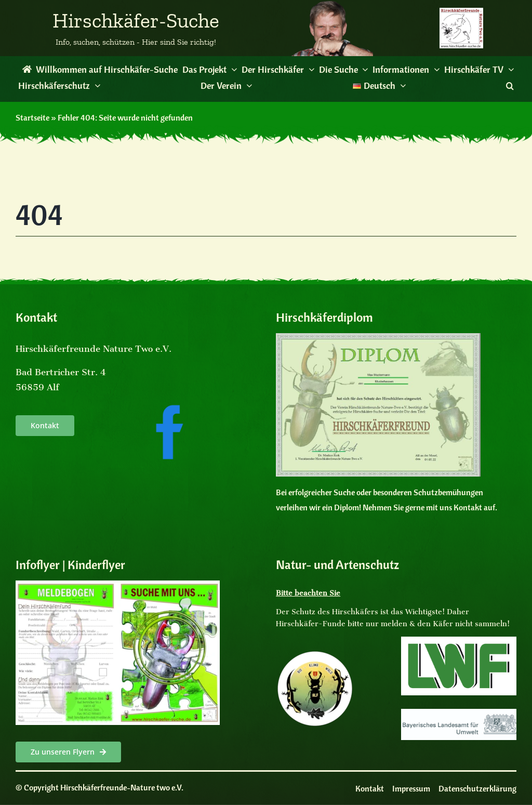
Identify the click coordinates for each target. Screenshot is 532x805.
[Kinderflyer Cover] (118, 585)
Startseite (32, 117)
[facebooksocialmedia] (170, 407)
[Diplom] (378, 337)
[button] (510, 86)
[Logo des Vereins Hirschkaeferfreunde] (462, 12)
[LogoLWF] (459, 641)
